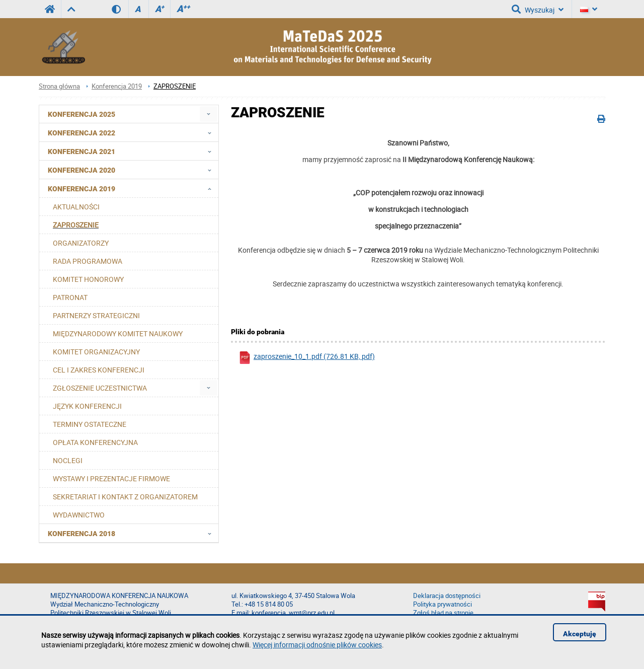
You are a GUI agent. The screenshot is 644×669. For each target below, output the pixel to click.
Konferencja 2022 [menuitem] (133, 132)
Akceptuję (580, 634)
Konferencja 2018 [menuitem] (133, 533)
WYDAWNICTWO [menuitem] (79, 515)
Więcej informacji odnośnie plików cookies (317, 645)
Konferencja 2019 (117, 86)
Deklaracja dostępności (447, 596)
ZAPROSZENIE (175, 86)
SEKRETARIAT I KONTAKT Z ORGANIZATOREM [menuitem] (125, 497)
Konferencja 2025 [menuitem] (82, 114)
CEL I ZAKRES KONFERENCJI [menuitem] (99, 370)
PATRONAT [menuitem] (70, 297)
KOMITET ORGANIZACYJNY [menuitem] (96, 352)
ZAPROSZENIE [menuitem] (76, 225)
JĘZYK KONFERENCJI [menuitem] (87, 406)
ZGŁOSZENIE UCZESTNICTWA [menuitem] (100, 388)
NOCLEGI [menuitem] (68, 460)
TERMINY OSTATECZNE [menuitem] (90, 424)
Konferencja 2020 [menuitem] (133, 170)
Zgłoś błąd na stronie (443, 613)
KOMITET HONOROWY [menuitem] (88, 279)
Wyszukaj (538, 9)
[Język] (589, 9)
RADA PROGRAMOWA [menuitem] (88, 261)
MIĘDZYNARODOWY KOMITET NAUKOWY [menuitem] (118, 333)
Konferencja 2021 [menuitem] (133, 151)
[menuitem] (209, 114)
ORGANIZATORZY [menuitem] (81, 243)
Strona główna (59, 86)
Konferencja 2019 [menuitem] (133, 188)
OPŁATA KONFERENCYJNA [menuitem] (95, 442)
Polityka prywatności (442, 604)
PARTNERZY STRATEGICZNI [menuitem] (96, 315)
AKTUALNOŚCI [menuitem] (76, 207)
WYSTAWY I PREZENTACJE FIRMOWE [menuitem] (111, 478)
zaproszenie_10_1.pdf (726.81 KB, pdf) (307, 358)
